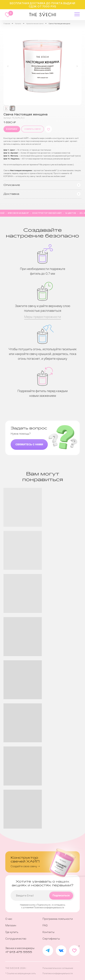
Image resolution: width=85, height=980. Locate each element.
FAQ (45, 925)
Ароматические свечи (35, 24)
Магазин (11, 925)
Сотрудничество (16, 939)
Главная (7, 24)
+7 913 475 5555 (19, 952)
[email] (42, 896)
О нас (9, 919)
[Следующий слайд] (77, 66)
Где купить (12, 932)
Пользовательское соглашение (58, 968)
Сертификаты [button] (51, 939)
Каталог (18, 24)
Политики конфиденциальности (49, 907)
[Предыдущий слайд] (8, 66)
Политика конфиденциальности (58, 973)
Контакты (49, 932)
